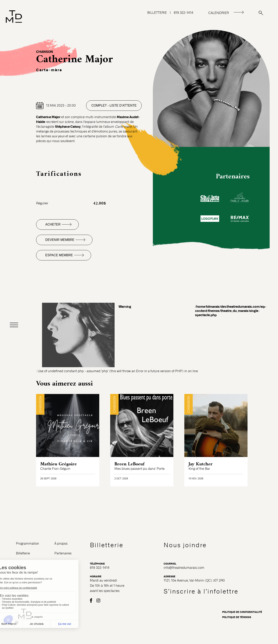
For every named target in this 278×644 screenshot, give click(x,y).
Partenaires (63, 553)
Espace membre (59, 255)
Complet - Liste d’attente (114, 105)
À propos (61, 544)
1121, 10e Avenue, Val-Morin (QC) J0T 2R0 (194, 580)
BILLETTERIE (157, 13)
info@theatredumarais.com (184, 568)
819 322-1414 (184, 13)
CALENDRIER (219, 13)
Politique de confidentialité (242, 612)
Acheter (53, 224)
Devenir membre (60, 240)
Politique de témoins (237, 617)
